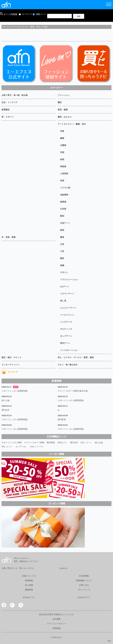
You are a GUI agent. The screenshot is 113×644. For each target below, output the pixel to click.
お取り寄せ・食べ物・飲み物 (15, 95)
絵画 (62, 159)
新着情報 (29, 580)
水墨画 (63, 145)
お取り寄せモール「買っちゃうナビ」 (19, 568)
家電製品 (6, 110)
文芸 (62, 244)
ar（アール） (22, 447)
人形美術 (64, 174)
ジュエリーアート (68, 308)
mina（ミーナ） (37, 447)
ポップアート (66, 336)
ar (59, 410)
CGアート (65, 287)
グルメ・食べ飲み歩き (68, 365)
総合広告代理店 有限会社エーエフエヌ (56, 614)
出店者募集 (84, 576)
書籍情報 (29, 590)
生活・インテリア (10, 102)
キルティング (66, 329)
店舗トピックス (29, 576)
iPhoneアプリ (29, 597)
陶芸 (62, 258)
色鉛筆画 (64, 195)
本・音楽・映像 (9, 237)
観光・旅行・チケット (12, 357)
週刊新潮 (62, 419)
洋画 (62, 152)
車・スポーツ (8, 117)
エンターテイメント (11, 365)
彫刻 (62, 216)
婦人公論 (6, 400)
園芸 (60, 102)
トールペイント (67, 315)
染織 (62, 265)
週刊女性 (6, 410)
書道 (62, 237)
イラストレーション (69, 280)
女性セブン (62, 443)
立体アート (65, 223)
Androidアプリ (84, 597)
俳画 (62, 181)
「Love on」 (63, 568)
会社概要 (57, 619)
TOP (109, 641)
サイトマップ (84, 590)
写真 (62, 131)
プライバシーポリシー (57, 624)
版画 (62, 230)
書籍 (62, 138)
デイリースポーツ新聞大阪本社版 (73, 391)
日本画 (63, 209)
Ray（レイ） (7, 447)
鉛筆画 (63, 202)
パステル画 (65, 188)
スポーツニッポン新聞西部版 (15, 391)
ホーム (6, 27)
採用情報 (57, 628)
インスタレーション (69, 350)
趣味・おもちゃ (65, 117)
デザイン (64, 272)
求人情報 (29, 585)
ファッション (64, 95)
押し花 (63, 301)
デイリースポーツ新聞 (34, 443)
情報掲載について (84, 580)
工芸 (62, 251)
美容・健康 (63, 110)
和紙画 (63, 166)
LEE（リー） (86, 443)
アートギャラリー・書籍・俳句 (72, 124)
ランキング (10, 372)
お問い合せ (84, 585)
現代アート (65, 343)
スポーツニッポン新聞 (12, 443)
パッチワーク (66, 322)
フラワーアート (67, 294)
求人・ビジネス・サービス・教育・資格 (76, 357)
